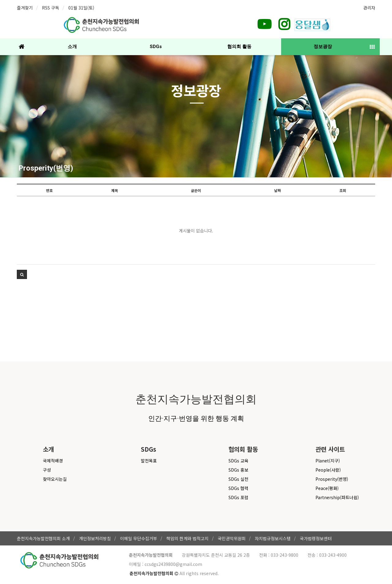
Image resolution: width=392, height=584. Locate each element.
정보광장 (323, 47)
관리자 (369, 8)
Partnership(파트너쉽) (337, 497)
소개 (72, 47)
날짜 (277, 190)
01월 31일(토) (81, 8)
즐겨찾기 (25, 8)
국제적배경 (53, 461)
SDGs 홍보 (238, 470)
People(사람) (328, 470)
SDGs (156, 47)
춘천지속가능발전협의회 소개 (43, 538)
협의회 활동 (239, 47)
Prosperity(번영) (46, 168)
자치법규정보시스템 (273, 538)
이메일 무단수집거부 (139, 538)
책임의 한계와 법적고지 (187, 538)
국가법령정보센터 (316, 538)
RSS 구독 (51, 8)
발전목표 (149, 461)
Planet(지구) (328, 461)
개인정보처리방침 (95, 538)
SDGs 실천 (238, 479)
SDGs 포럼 (238, 497)
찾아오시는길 (55, 479)
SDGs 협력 (238, 488)
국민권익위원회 (232, 538)
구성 (47, 470)
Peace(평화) (327, 488)
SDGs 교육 (238, 461)
